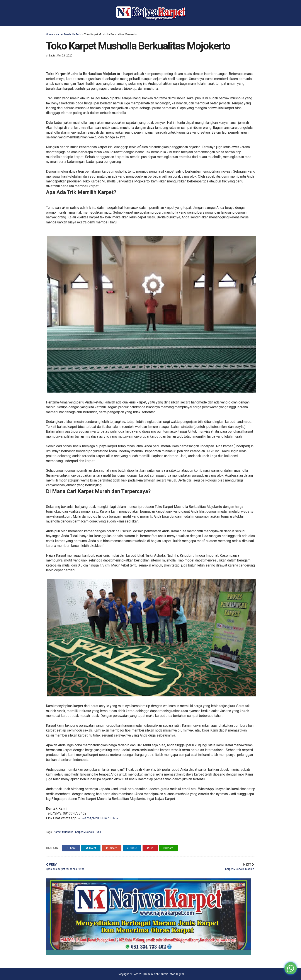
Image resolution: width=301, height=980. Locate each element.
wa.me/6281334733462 (100, 818)
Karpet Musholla (64, 832)
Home (50, 34)
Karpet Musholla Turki (69, 34)
